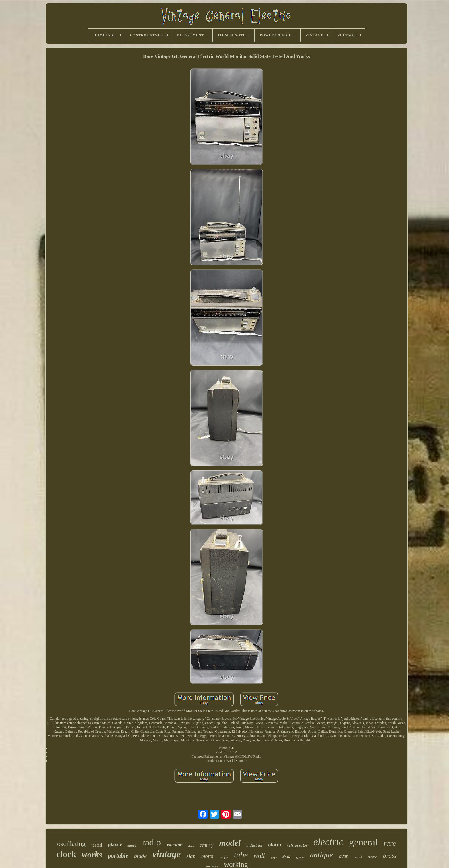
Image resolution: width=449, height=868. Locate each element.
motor (208, 856)
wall (259, 856)
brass (390, 856)
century (206, 845)
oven (344, 856)
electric (328, 842)
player (115, 845)
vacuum (175, 845)
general (363, 842)
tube (241, 855)
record (300, 858)
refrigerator (297, 845)
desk (286, 857)
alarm (274, 845)
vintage (167, 854)
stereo (373, 857)
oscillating (71, 844)
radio (151, 842)
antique (321, 855)
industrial (254, 845)
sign (191, 856)
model (230, 843)
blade (140, 856)
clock (66, 854)
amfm (224, 857)
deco (191, 846)
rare (390, 843)
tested (97, 845)
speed (132, 845)
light (274, 858)
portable (118, 856)
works (92, 855)
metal (358, 857)
